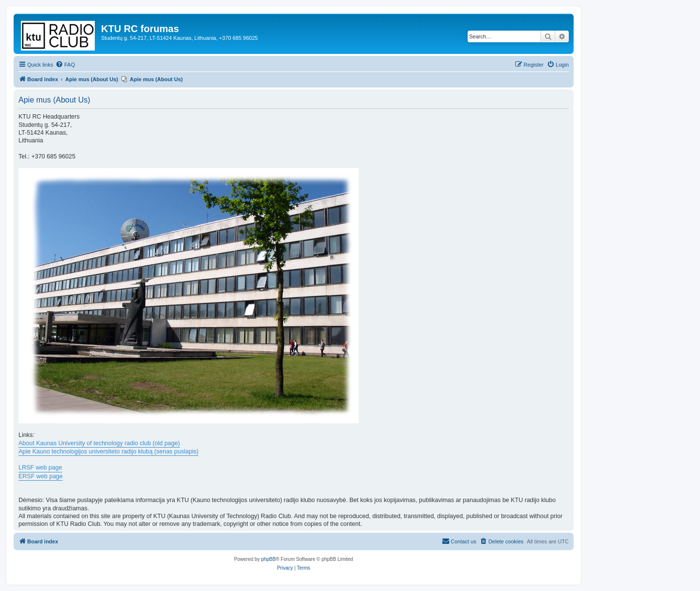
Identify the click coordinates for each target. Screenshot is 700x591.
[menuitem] (65, 65)
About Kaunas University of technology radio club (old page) (99, 443)
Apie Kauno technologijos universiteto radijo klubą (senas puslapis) (108, 452)
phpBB (268, 559)
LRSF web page (40, 468)
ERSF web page (41, 476)
